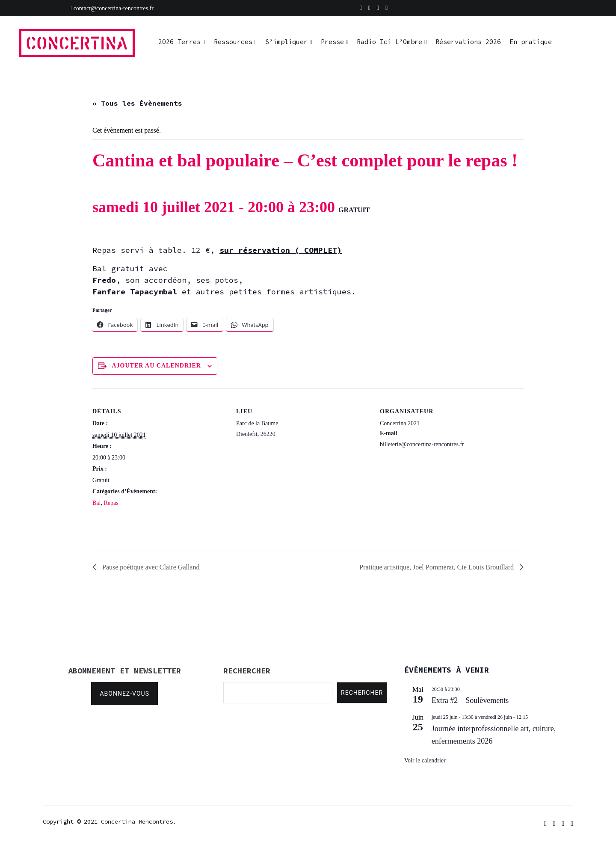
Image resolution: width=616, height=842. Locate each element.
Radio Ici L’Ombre (389, 42)
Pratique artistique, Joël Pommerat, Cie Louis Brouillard (437, 567)
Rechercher (362, 693)
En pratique (531, 42)
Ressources (233, 42)
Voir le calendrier (425, 760)
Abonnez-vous (124, 694)
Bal (96, 503)
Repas (111, 503)
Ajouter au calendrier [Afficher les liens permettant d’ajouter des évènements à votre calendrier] (157, 366)
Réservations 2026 (468, 42)
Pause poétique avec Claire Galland (150, 567)
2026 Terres (179, 42)
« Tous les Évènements (137, 103)
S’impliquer (286, 42)
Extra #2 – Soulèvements (470, 700)
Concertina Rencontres (137, 821)
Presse (332, 42)
